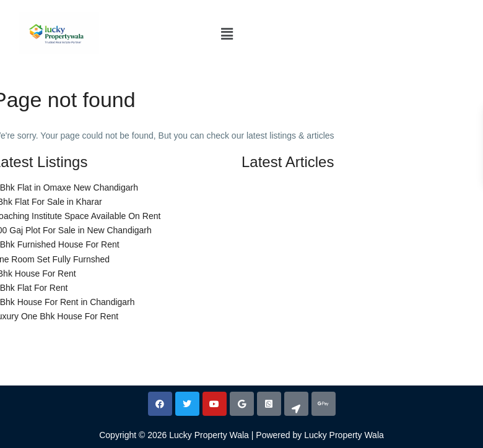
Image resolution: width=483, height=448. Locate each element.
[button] (227, 34)
